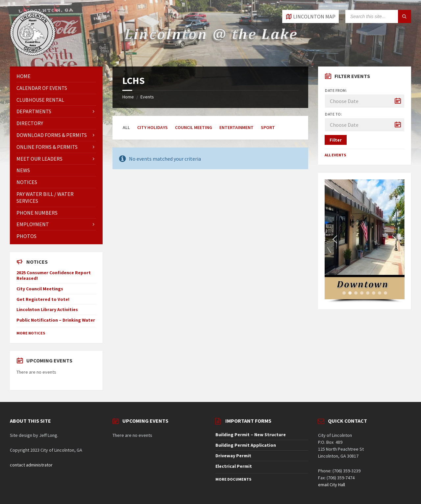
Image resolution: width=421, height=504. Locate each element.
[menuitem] (56, 76)
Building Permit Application (246, 445)
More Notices (31, 333)
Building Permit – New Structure (251, 435)
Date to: (334, 114)
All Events (335, 155)
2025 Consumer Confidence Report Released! (54, 275)
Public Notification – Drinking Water (56, 320)
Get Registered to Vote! (43, 299)
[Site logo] (33, 54)
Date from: (336, 90)
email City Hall (332, 485)
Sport (268, 127)
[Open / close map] (310, 16)
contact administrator (31, 465)
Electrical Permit (234, 466)
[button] (335, 239)
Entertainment (236, 127)
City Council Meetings (40, 289)
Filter (336, 140)
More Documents (233, 479)
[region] (364, 241)
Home (128, 97)
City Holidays (152, 127)
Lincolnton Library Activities (47, 309)
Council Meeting (194, 127)
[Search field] (378, 16)
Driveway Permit (233, 456)
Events (147, 97)
